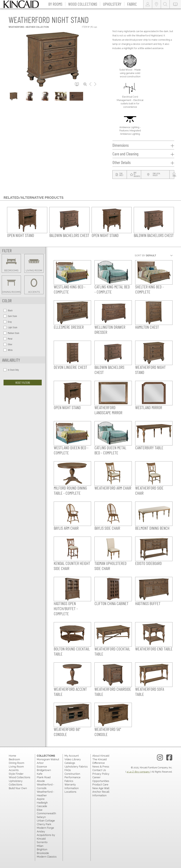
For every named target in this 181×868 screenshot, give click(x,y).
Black (8, 310)
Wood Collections (20, 777)
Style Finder (16, 774)
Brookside (43, 853)
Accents (14, 770)
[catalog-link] (175, 4)
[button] (55, 4)
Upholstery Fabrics (76, 767)
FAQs (68, 770)
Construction (72, 774)
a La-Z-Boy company (138, 772)
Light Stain (10, 327)
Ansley (41, 831)
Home (12, 756)
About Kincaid (101, 756)
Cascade (42, 806)
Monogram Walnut (48, 759)
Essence (42, 767)
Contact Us (99, 770)
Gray (8, 322)
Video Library (73, 759)
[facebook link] (169, 758)
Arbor (40, 763)
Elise (40, 810)
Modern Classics (47, 857)
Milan (40, 846)
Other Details (143, 162)
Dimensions (143, 145)
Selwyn (41, 817)
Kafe (40, 774)
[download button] (77, 84)
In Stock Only (11, 370)
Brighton (42, 849)
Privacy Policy (101, 774)
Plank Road (44, 777)
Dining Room (16, 763)
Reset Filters (23, 383)
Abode (41, 781)
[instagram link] (160, 758)
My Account (72, 756)
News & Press (101, 767)
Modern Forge (45, 828)
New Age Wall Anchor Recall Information (101, 792)
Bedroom (14, 759)
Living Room (16, 767)
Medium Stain (11, 333)
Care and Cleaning (143, 154)
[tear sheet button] (120, 174)
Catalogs (70, 763)
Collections (46, 756)
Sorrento (42, 842)
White (8, 350)
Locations (70, 792)
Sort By (140, 255)
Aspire (41, 799)
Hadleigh (42, 803)
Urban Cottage (46, 821)
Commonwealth (46, 813)
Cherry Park (44, 824)
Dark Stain (10, 316)
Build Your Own (18, 788)
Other (8, 344)
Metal (8, 339)
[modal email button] (174, 175)
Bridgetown (44, 770)
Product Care (100, 785)
